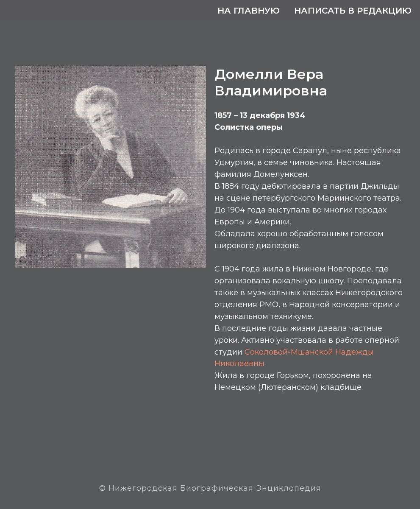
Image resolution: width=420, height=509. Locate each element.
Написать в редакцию (353, 11)
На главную (249, 11)
